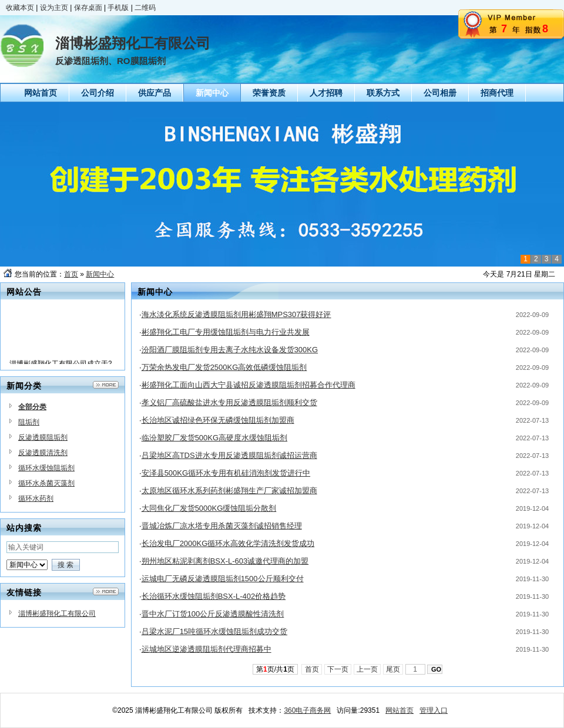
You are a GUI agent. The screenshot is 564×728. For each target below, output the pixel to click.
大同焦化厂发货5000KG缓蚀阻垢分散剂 (209, 508)
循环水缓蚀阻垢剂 (46, 468)
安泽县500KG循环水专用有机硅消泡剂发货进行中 (226, 473)
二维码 (145, 8)
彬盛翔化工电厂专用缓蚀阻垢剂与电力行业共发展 (226, 332)
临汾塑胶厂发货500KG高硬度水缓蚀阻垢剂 (214, 438)
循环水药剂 (36, 498)
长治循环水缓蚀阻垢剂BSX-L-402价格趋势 (214, 596)
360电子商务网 (307, 710)
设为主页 (54, 8)
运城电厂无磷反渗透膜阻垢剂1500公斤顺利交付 (223, 579)
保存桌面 (88, 8)
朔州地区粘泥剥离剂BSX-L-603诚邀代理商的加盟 (225, 561)
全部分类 (32, 407)
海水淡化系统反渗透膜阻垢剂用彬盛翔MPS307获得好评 (236, 314)
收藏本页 (20, 8)
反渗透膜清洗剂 (43, 453)
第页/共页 (275, 669)
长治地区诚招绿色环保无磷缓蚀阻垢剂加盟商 (218, 420)
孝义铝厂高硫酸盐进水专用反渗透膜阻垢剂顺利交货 (229, 402)
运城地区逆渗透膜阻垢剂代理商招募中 (207, 649)
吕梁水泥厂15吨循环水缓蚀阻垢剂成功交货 (214, 631)
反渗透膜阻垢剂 (43, 437)
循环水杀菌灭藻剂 (46, 483)
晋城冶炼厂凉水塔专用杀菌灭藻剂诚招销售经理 (222, 526)
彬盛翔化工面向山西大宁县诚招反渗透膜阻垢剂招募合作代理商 (249, 385)
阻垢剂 (29, 422)
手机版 (118, 8)
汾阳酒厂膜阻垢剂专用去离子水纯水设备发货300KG (230, 350)
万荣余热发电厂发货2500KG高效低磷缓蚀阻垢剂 (224, 367)
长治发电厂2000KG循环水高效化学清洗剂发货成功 (228, 543)
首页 (71, 274)
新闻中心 (100, 274)
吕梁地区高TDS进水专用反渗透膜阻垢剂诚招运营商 (229, 455)
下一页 (338, 669)
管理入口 (434, 710)
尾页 (393, 669)
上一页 (367, 669)
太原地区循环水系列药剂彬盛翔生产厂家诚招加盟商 (229, 491)
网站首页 (399, 710)
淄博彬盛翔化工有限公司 (57, 614)
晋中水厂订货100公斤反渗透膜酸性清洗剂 (213, 614)
